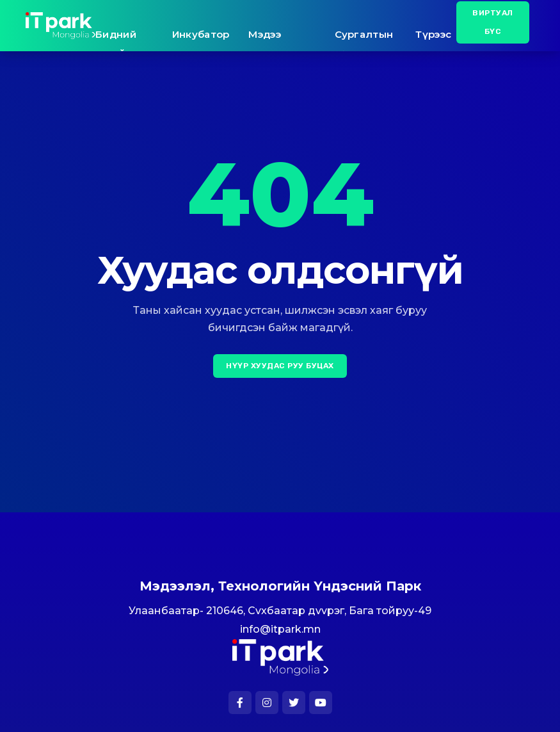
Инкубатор (201, 34)
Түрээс (433, 34)
